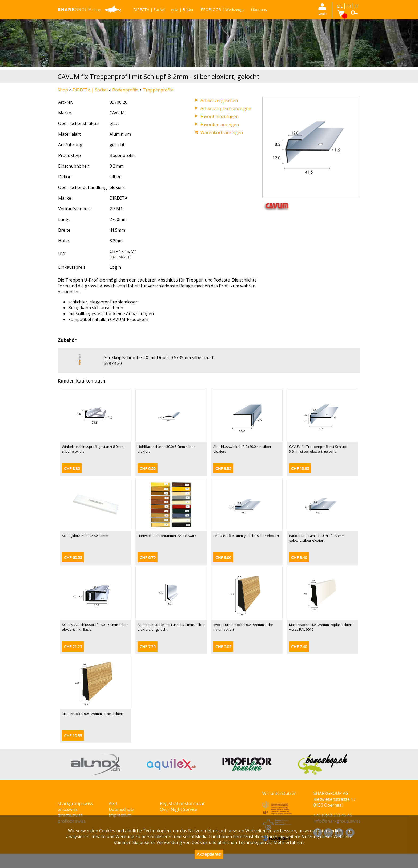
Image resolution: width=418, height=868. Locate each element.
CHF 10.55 (73, 736)
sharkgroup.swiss (75, 803)
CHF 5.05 (223, 647)
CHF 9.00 (223, 558)
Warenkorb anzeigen (222, 132)
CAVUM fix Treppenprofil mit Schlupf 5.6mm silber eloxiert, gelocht (318, 449)
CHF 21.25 (73, 647)
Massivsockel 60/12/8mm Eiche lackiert (93, 714)
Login (115, 267)
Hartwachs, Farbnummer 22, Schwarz (167, 536)
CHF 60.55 (73, 558)
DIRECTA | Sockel (149, 9)
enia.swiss (68, 809)
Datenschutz (121, 809)
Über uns (259, 9)
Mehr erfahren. (289, 842)
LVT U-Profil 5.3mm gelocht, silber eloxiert (246, 536)
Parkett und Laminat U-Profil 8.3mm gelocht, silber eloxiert (317, 538)
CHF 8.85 (72, 469)
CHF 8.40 (299, 558)
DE (340, 6)
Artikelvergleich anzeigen (226, 108)
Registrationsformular (182, 803)
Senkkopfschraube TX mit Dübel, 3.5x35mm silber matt (159, 357)
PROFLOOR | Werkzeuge (223, 9)
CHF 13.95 (300, 469)
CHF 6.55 (148, 469)
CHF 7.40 (299, 647)
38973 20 (113, 363)
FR (349, 6)
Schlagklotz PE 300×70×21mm (85, 536)
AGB (113, 803)
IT (357, 6)
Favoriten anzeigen (220, 124)
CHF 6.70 (148, 558)
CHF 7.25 (148, 647)
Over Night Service (179, 809)
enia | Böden (183, 9)
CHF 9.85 (223, 469)
